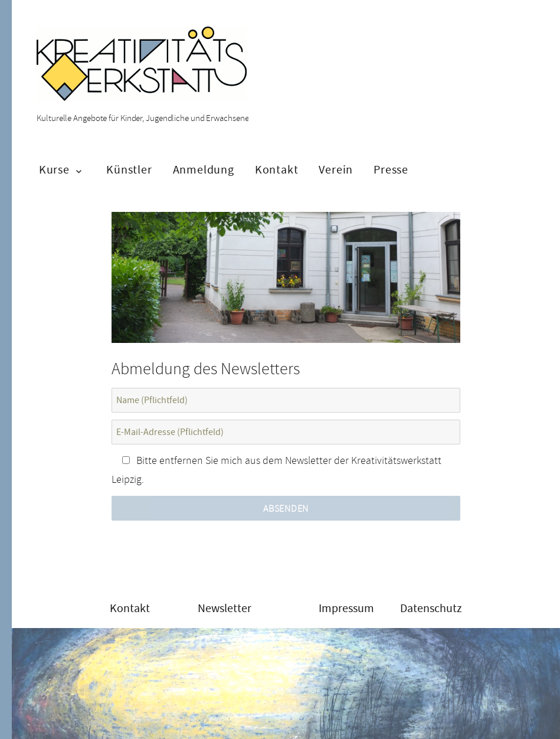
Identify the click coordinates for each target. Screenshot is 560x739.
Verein (336, 170)
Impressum (346, 608)
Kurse (54, 170)
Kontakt (277, 170)
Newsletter (225, 608)
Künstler (129, 170)
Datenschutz (431, 608)
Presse (391, 170)
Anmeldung (204, 170)
